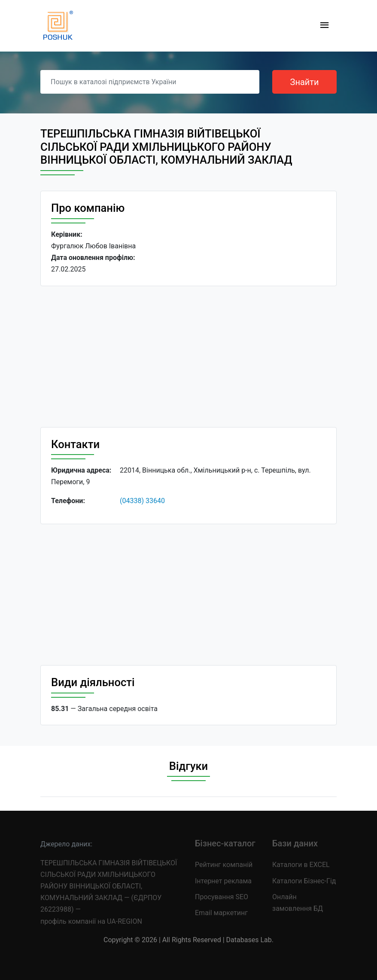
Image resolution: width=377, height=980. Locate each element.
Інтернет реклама (223, 881)
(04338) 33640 (142, 501)
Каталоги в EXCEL (301, 865)
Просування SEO (222, 897)
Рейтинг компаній (224, 865)
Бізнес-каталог (225, 843)
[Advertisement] (188, 357)
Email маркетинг (221, 913)
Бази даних (295, 843)
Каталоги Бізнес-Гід (304, 881)
